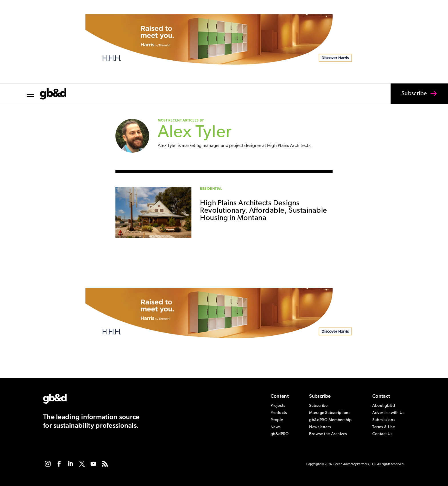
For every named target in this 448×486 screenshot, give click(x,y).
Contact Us (382, 434)
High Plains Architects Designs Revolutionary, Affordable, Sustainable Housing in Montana (264, 211)
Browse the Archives (328, 434)
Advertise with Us (388, 413)
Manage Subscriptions (330, 413)
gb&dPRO (280, 434)
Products (279, 413)
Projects (278, 406)
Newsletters (320, 427)
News (276, 427)
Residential (211, 189)
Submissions (384, 420)
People (277, 420)
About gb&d (384, 406)
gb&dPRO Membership (330, 420)
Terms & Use (384, 427)
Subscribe (411, 97)
